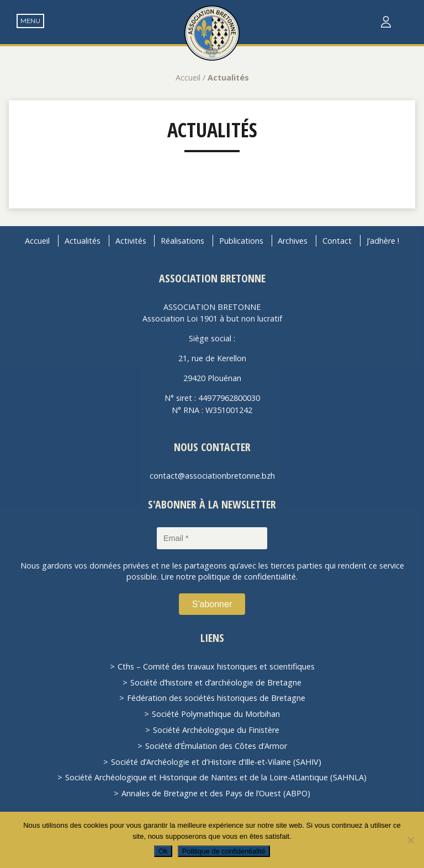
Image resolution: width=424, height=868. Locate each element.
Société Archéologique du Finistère (216, 730)
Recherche (408, 22)
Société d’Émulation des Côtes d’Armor (216, 746)
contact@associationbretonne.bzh (212, 476)
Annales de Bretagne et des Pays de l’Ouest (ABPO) (216, 793)
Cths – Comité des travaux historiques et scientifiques (216, 666)
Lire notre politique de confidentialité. (229, 577)
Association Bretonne (212, 33)
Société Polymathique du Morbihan (216, 714)
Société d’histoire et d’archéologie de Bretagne (216, 682)
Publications (241, 241)
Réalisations (182, 241)
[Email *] (212, 538)
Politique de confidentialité (224, 851)
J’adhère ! (383, 241)
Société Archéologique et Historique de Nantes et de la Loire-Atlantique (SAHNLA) (216, 777)
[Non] (410, 840)
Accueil (188, 77)
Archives (293, 241)
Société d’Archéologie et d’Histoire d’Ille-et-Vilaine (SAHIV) (216, 762)
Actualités (212, 130)
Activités (131, 241)
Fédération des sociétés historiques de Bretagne (216, 698)
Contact (337, 241)
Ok (163, 851)
